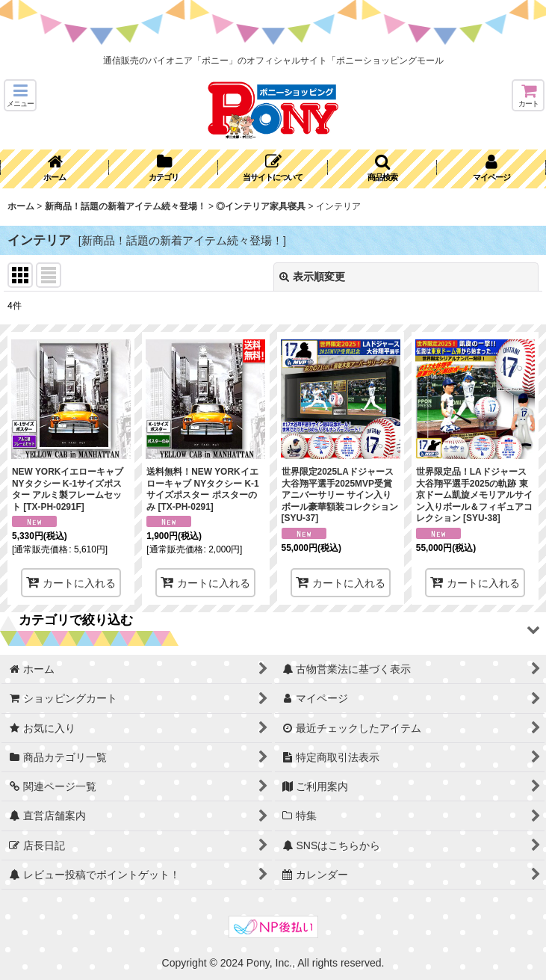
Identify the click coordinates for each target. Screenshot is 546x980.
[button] (20, 95)
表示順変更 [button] (312, 277)
